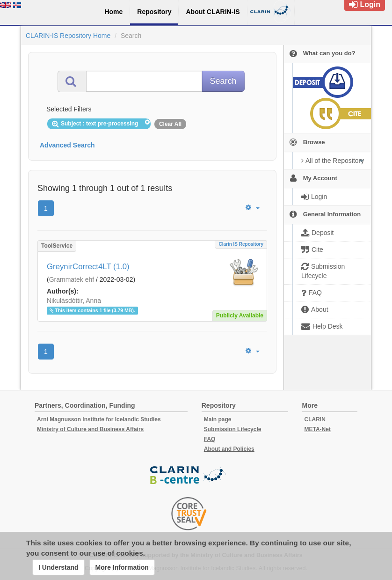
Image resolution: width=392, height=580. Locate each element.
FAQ (210, 439)
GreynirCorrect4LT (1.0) (88, 267)
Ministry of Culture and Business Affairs (90, 429)
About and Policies (229, 449)
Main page (218, 419)
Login (365, 4)
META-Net (318, 429)
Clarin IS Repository (241, 244)
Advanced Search (67, 145)
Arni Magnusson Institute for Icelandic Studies (99, 419)
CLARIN (315, 419)
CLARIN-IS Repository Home (68, 36)
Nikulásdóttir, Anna (74, 301)
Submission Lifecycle (233, 429)
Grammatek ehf (72, 279)
